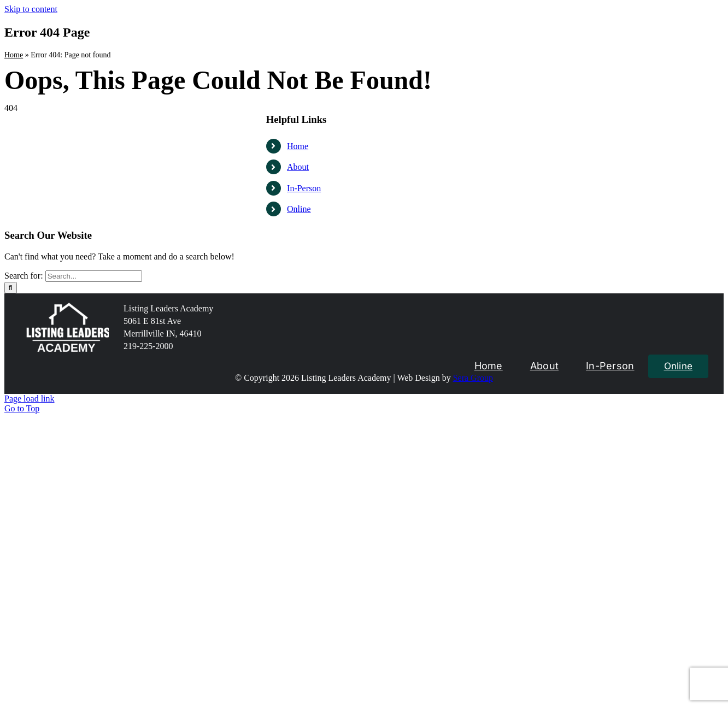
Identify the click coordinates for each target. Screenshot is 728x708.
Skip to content (31, 9)
